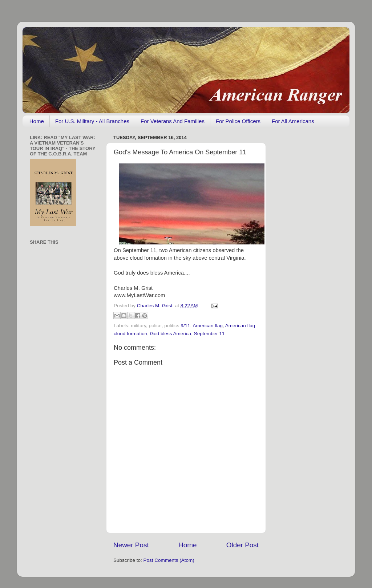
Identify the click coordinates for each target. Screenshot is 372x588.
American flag (208, 326)
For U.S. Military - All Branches (92, 121)
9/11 (185, 326)
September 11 (209, 334)
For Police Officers (238, 121)
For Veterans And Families (173, 121)
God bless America (171, 334)
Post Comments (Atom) (169, 560)
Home (37, 121)
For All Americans (293, 121)
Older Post (242, 545)
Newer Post (131, 545)
